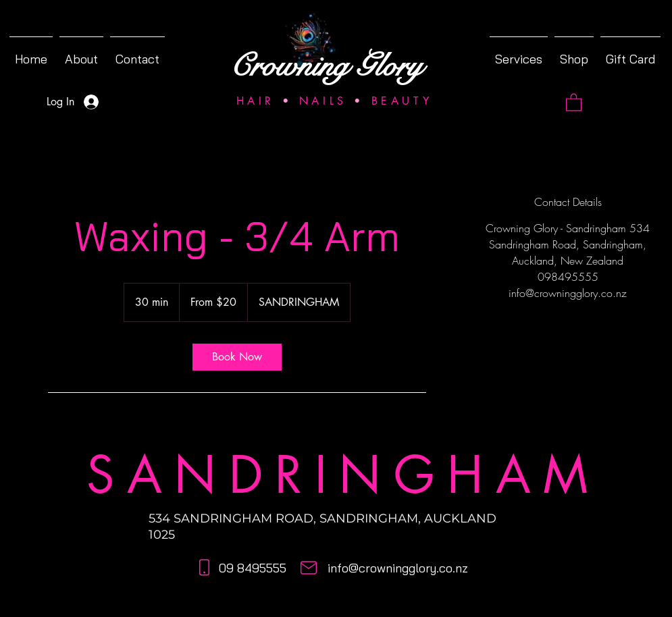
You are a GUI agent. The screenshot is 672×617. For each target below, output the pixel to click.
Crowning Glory (326, 66)
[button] (574, 102)
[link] (237, 357)
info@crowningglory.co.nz (398, 568)
